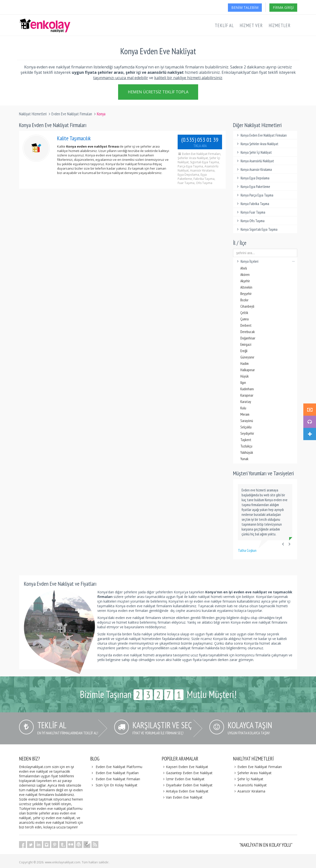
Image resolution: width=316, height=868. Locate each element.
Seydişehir (247, 433)
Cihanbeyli (247, 306)
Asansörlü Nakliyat (250, 785)
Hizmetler (280, 25)
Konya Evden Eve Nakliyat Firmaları (261, 135)
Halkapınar (248, 370)
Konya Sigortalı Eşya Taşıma (256, 229)
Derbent (246, 325)
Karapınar (247, 395)
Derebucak (248, 332)
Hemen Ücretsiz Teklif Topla (158, 93)
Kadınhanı (247, 389)
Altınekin (246, 287)
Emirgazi (246, 344)
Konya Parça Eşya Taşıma (254, 195)
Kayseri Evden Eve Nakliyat (185, 767)
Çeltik (244, 313)
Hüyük (245, 376)
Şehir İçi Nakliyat (248, 779)
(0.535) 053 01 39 (200, 142)
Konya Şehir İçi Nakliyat (254, 152)
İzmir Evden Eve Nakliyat (183, 779)
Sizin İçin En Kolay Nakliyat (117, 785)
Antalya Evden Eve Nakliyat (185, 791)
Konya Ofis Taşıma (250, 221)
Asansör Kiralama (249, 791)
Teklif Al (224, 25)
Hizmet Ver (251, 25)
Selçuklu (246, 427)
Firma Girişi (283, 7)
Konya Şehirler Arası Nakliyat (257, 144)
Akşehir (245, 281)
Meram (245, 414)
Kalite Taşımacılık (74, 138)
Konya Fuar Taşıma (250, 212)
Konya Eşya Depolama (252, 178)
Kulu (243, 408)
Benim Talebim (245, 7)
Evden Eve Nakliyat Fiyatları (117, 773)
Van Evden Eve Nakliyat (182, 797)
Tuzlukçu (246, 446)
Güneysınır (247, 357)
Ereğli (244, 351)
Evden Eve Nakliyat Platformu (119, 767)
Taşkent (246, 440)
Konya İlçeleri (265, 261)
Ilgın (243, 383)
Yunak (244, 459)
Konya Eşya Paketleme (253, 187)
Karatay (246, 402)
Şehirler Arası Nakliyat (252, 773)
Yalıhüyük (247, 452)
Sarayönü (247, 421)
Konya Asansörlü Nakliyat (255, 161)
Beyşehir (246, 294)
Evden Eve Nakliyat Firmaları (72, 114)
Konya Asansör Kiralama (254, 169)
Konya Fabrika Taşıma (252, 204)
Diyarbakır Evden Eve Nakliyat (187, 785)
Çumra (245, 319)
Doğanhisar (248, 338)
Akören (245, 275)
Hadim (245, 363)
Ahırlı (244, 268)
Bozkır (244, 300)
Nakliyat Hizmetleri (33, 114)
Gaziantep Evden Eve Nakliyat (187, 773)
